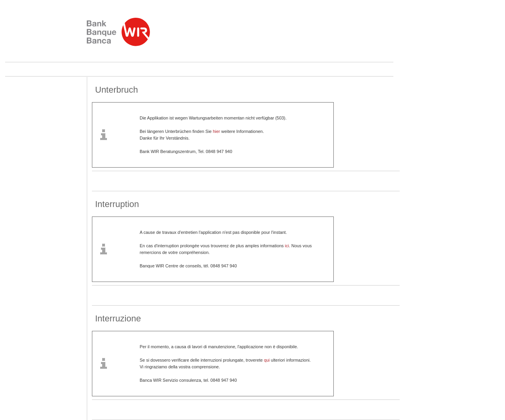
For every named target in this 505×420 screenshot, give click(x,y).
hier (216, 131)
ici (287, 246)
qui (267, 360)
